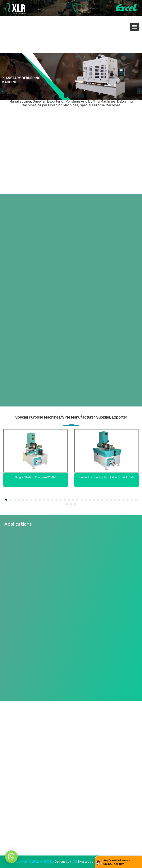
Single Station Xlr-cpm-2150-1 (36, 477)
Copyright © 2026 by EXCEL (34, 862)
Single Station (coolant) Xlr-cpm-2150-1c (107, 477)
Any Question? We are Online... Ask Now (117, 862)
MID (75, 862)
